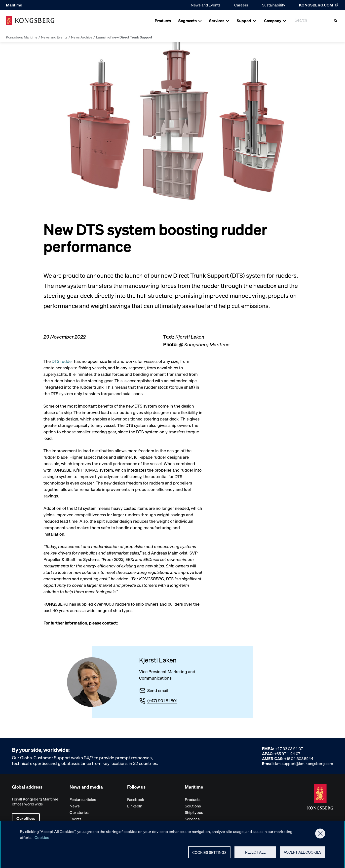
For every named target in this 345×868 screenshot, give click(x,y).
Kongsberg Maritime (22, 37)
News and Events (206, 5)
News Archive (82, 37)
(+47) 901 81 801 (162, 700)
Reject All (255, 855)
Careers (241, 5)
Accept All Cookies (303, 855)
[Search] (336, 21)
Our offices (26, 818)
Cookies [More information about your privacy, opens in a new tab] (42, 840)
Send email (158, 690)
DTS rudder (62, 361)
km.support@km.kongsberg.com (304, 763)
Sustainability (274, 5)
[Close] (320, 836)
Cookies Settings (209, 855)
